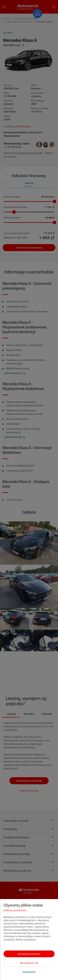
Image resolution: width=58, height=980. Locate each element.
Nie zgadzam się (29, 963)
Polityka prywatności (15, 910)
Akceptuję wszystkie (29, 954)
